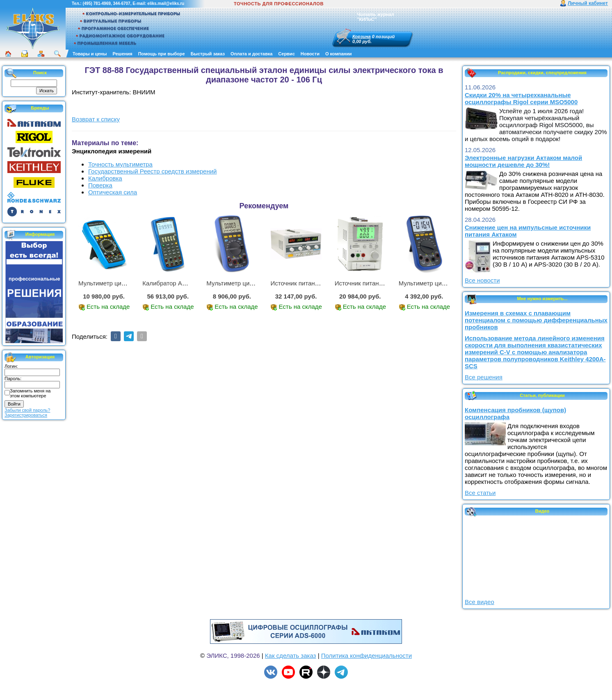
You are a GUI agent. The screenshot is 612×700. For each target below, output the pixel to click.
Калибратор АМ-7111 (173, 283)
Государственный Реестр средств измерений (152, 171)
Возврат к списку (96, 119)
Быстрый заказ (208, 54)
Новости (310, 54)
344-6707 (121, 3)
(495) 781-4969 (96, 3)
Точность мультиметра (120, 164)
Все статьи (480, 493)
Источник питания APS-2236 (311, 283)
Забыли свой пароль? (27, 410)
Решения (122, 54)
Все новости (482, 280)
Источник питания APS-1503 (375, 283)
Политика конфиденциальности (367, 656)
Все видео (480, 602)
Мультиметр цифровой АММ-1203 (447, 283)
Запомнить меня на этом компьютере (30, 393)
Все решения (484, 377)
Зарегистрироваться (26, 415)
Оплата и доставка (251, 54)
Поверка (100, 185)
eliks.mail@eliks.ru (166, 3)
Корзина (362, 36)
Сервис (286, 54)
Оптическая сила (113, 192)
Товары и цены (90, 54)
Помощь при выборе (162, 54)
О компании (339, 54)
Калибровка (105, 178)
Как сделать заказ (291, 656)
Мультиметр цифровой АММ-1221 (255, 283)
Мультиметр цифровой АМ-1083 (124, 283)
